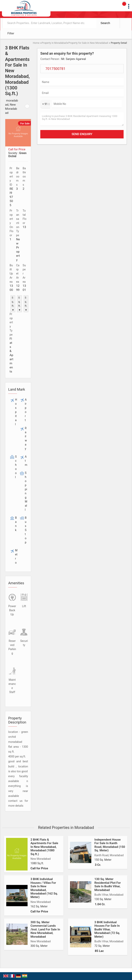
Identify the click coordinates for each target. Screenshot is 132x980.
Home (36, 43)
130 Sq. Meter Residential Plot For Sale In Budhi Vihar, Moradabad (108, 884)
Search (105, 23)
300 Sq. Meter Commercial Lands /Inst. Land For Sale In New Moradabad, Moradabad (45, 929)
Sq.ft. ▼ (13, 304)
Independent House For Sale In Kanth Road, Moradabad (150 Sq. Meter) (110, 845)
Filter (11, 33)
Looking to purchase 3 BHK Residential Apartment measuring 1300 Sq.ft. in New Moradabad (82, 119)
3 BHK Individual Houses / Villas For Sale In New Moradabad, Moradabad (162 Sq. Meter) (44, 888)
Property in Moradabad (54, 43)
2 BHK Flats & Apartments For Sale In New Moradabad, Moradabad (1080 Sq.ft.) (44, 847)
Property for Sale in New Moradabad (88, 43)
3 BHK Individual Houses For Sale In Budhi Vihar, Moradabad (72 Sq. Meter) (107, 929)
